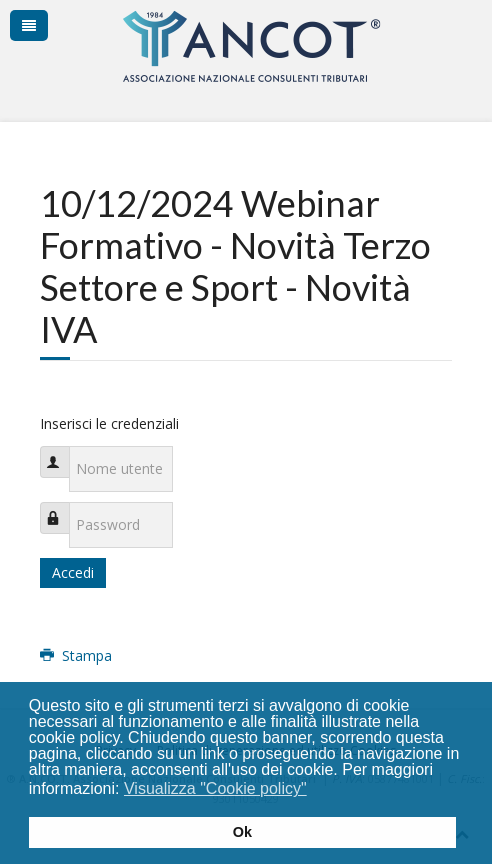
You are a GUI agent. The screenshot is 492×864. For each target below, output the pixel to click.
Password (64, 507)
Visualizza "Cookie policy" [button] (215, 788)
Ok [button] (242, 832)
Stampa (76, 655)
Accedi (73, 572)
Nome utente (64, 451)
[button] (319, 791)
